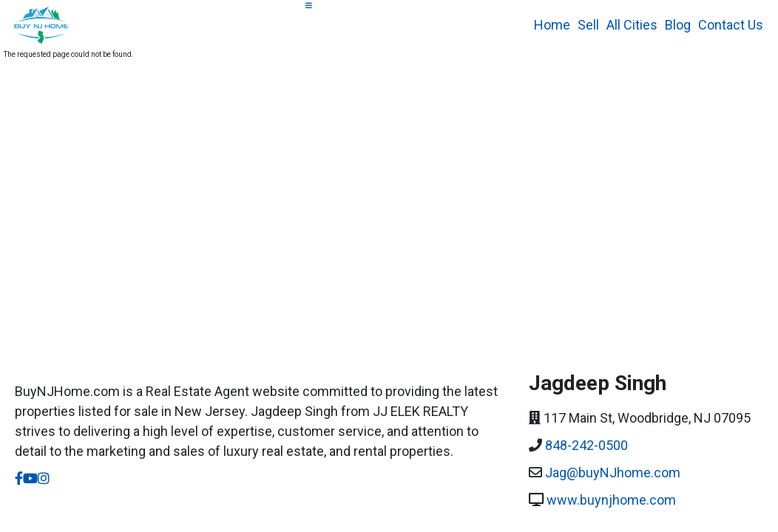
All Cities (632, 25)
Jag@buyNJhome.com (613, 473)
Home (552, 25)
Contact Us (731, 25)
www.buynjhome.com (611, 500)
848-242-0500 (586, 445)
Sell (588, 25)
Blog (678, 25)
